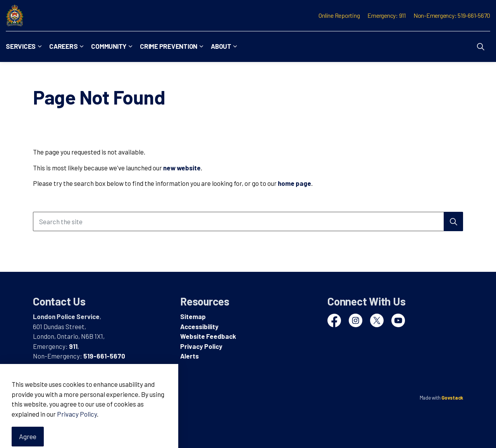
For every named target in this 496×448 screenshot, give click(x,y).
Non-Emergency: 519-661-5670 (452, 15)
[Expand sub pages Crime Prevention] (201, 46)
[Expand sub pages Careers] (81, 46)
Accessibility (199, 326)
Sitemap (193, 316)
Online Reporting (339, 15)
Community (109, 46)
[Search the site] (248, 221)
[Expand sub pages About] (235, 46)
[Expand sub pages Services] (40, 46)
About (221, 46)
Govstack (452, 398)
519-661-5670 (104, 356)
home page (294, 183)
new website (182, 168)
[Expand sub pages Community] (130, 46)
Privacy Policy (201, 346)
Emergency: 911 (387, 15)
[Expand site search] (480, 46)
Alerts (189, 356)
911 (73, 346)
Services (21, 46)
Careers (63, 46)
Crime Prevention (169, 46)
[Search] (453, 221)
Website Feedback (208, 336)
